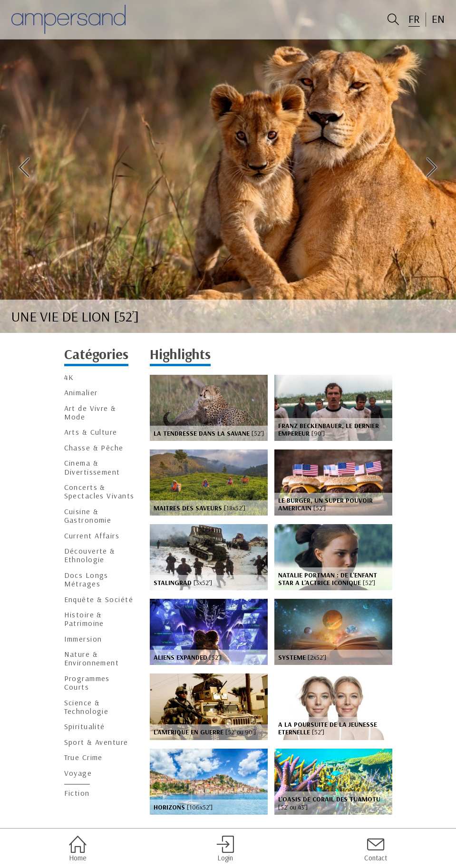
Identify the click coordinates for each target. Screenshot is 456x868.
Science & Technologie (87, 707)
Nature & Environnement (92, 658)
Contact (376, 848)
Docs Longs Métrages (86, 580)
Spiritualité (85, 727)
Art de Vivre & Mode (90, 413)
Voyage (78, 773)
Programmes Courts (87, 683)
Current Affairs (92, 536)
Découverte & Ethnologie (90, 555)
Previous (24, 167)
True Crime (83, 757)
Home (78, 848)
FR (414, 19)
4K (69, 377)
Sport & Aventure (96, 742)
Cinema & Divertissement (92, 467)
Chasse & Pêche (94, 448)
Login (225, 848)
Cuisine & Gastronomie (88, 516)
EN (438, 19)
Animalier (81, 393)
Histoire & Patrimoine (84, 619)
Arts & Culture (91, 432)
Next (432, 167)
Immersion (83, 639)
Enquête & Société (99, 600)
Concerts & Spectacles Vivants (99, 492)
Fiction (77, 793)
